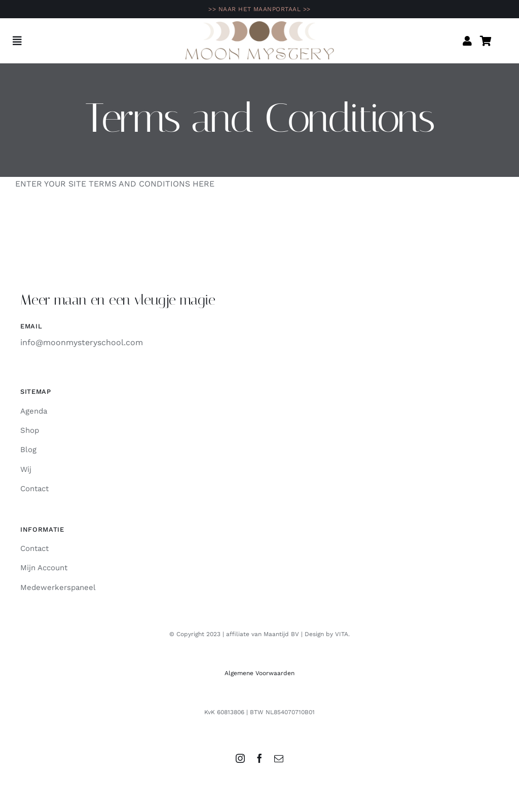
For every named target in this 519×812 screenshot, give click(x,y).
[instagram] (240, 758)
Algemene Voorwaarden (259, 673)
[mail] (279, 758)
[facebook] (259, 758)
